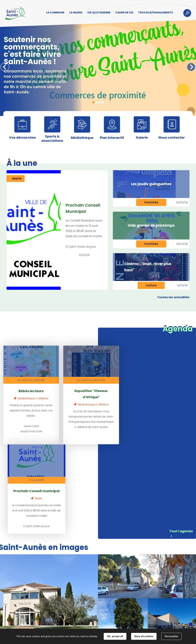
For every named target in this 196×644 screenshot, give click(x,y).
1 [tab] (93, 102)
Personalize (171, 636)
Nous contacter (172, 138)
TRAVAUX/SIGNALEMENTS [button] (155, 12)
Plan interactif (112, 138)
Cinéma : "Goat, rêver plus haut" (148, 267)
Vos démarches (22, 138)
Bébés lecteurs (28, 388)
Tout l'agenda (181, 439)
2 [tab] (96, 102)
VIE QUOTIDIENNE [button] (98, 12)
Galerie (142, 138)
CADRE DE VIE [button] (124, 12)
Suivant (191, 67)
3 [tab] (100, 102)
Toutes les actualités (173, 297)
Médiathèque (82, 138)
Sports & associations (52, 139)
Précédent (5, 67)
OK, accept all (115, 636)
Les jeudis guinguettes (151, 184)
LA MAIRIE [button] (75, 12)
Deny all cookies (144, 636)
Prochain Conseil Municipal (83, 208)
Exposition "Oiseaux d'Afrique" (82, 391)
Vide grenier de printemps (151, 225)
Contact (59, 625)
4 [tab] (103, 102)
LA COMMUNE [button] (55, 12)
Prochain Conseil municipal (136, 391)
